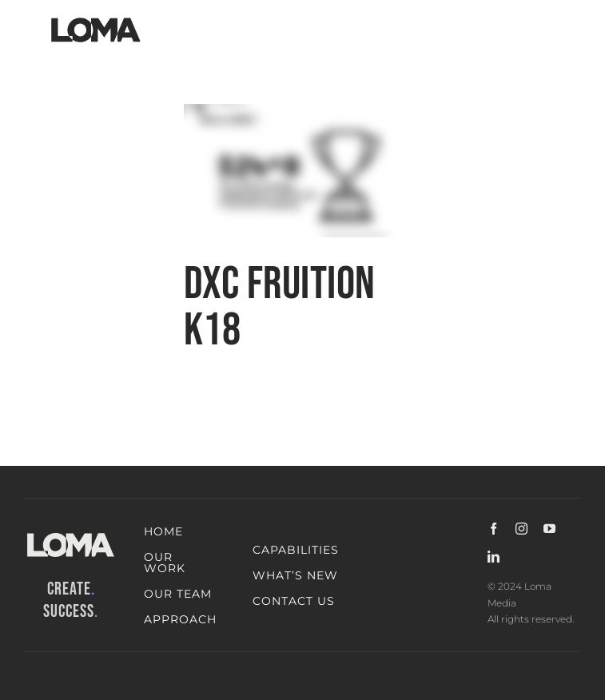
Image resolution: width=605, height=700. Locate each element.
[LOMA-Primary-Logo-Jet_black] (96, 18)
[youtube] (549, 529)
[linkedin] (494, 557)
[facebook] (494, 529)
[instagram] (521, 529)
